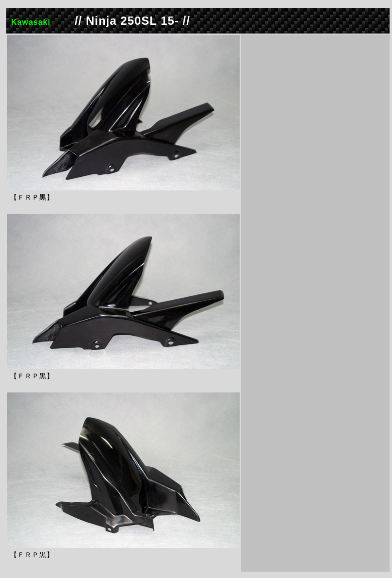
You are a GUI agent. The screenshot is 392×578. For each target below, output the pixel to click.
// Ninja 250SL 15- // (132, 21)
